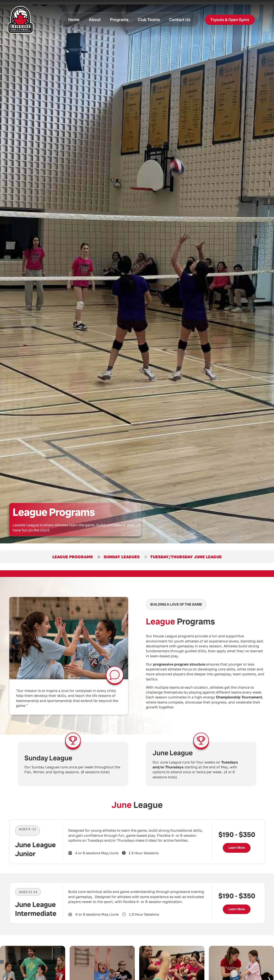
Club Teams (149, 20)
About (95, 20)
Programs (119, 20)
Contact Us (180, 20)
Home (74, 20)
